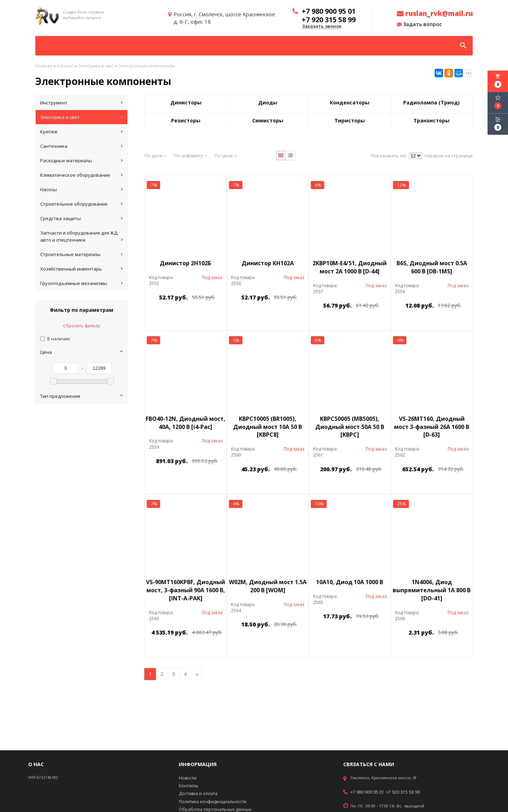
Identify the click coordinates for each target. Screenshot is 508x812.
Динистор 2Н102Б (186, 263)
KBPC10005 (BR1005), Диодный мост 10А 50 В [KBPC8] (268, 427)
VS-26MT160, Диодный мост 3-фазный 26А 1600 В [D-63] (432, 427)
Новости (188, 778)
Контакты (189, 786)
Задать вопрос (419, 24)
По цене (226, 156)
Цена (81, 352)
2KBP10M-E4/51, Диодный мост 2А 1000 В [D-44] (350, 267)
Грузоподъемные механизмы (81, 283)
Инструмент (81, 103)
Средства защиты (81, 218)
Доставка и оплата (198, 793)
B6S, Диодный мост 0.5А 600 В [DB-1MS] (432, 267)
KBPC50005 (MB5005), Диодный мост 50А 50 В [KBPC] (350, 427)
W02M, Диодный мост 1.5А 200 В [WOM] (268, 586)
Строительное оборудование (81, 204)
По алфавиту (191, 156)
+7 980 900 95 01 (367, 792)
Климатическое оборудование (81, 175)
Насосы (81, 189)
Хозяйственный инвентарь (81, 269)
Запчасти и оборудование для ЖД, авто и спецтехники (81, 237)
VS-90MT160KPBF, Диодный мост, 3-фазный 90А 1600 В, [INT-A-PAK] (186, 590)
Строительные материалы (81, 254)
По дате (156, 156)
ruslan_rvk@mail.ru (435, 13)
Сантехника (81, 146)
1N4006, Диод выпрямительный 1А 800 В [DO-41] (432, 590)
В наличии (59, 339)
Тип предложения (81, 396)
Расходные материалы (81, 160)
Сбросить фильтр (82, 326)
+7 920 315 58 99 (403, 792)
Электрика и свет (81, 117)
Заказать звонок (322, 26)
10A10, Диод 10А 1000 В (350, 582)
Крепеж (81, 132)
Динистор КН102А (268, 263)
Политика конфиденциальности (213, 802)
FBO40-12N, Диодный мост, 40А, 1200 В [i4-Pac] (186, 423)
